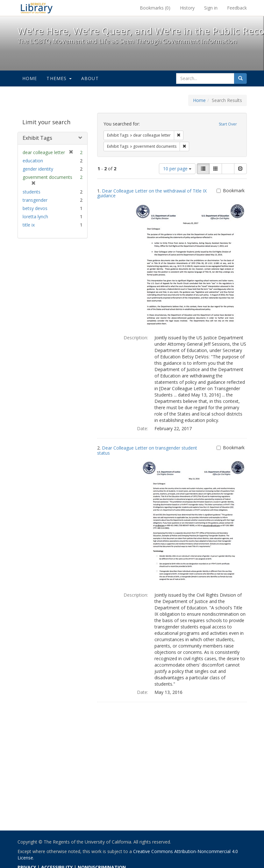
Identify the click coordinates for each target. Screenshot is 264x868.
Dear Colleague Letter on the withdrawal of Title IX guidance (152, 193)
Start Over (228, 124)
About (90, 78)
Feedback (237, 8)
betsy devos (35, 208)
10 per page (177, 169)
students (32, 192)
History (187, 8)
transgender (35, 200)
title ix (29, 225)
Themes (59, 78)
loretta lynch (35, 217)
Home (30, 78)
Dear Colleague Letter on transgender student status (147, 450)
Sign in (211, 8)
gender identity (38, 169)
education (33, 161)
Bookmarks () (155, 8)
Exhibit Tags (37, 138)
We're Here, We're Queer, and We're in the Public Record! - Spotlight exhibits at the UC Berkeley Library (37, 8)
